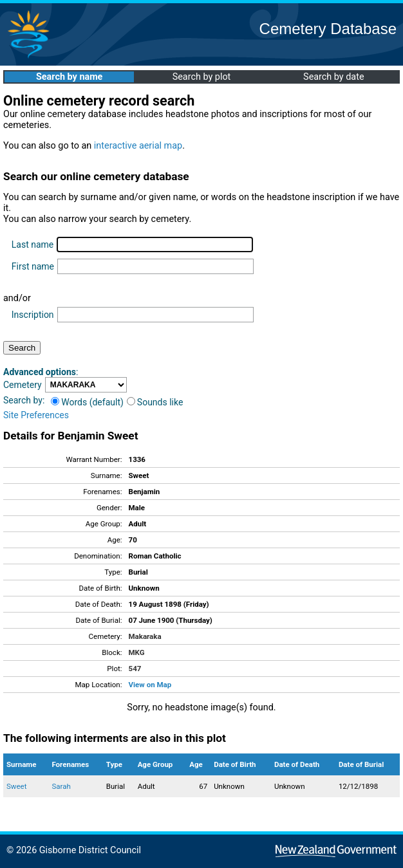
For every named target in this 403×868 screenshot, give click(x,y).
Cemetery (23, 385)
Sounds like (155, 402)
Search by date (333, 77)
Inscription (33, 315)
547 (135, 669)
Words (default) (87, 402)
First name (33, 266)
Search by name (69, 77)
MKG (137, 652)
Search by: (24, 400)
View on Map (150, 685)
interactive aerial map (138, 146)
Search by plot (202, 77)
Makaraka (145, 636)
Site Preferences (36, 415)
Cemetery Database (328, 29)
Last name (33, 245)
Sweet (16, 786)
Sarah (61, 786)
